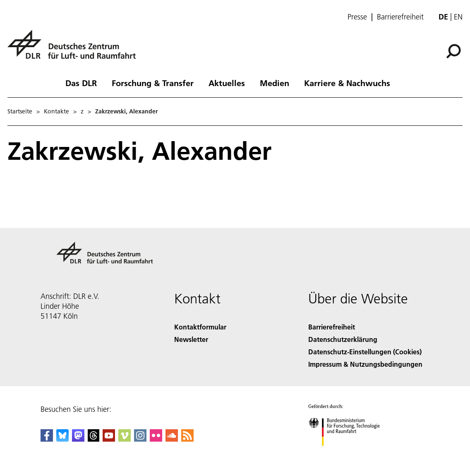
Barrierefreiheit (400, 17)
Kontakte (56, 111)
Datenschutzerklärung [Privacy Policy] (343, 339)
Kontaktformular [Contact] (200, 327)
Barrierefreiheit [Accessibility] (332, 327)
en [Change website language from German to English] (458, 17)
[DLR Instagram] (140, 439)
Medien (275, 83)
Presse (357, 17)
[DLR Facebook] (47, 439)
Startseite (20, 111)
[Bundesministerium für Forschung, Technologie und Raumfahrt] (349, 453)
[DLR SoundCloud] (172, 439)
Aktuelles (227, 83)
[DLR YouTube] (109, 439)
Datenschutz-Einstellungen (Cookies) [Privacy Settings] (365, 352)
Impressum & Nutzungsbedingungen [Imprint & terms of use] (365, 364)
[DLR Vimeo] (125, 439)
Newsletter (191, 339)
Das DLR (81, 83)
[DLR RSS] (187, 439)
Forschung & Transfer (153, 83)
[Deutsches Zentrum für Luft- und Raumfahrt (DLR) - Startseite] (75, 49)
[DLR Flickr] (156, 439)
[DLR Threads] (94, 439)
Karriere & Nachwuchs (347, 83)
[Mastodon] (78, 439)
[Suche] (453, 51)
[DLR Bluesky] (62, 439)
